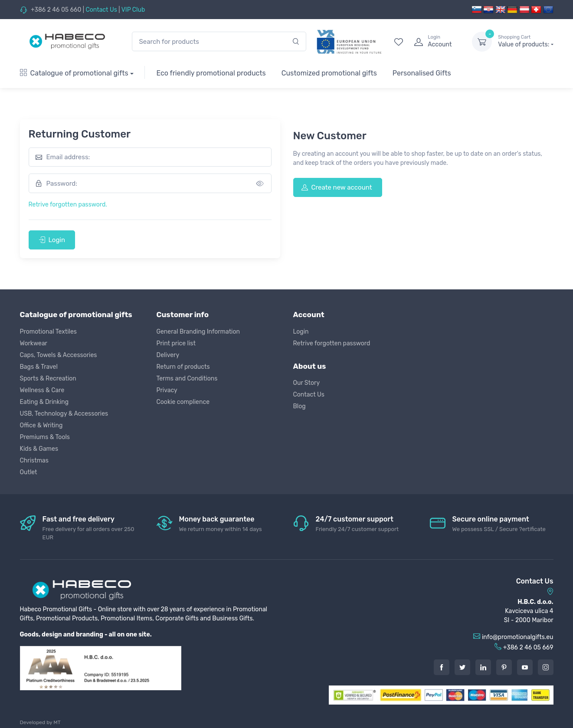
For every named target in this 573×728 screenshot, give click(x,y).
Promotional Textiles (48, 332)
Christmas (34, 461)
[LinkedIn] (483, 667)
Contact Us (101, 10)
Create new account (337, 187)
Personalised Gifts (422, 73)
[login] (435, 42)
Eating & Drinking (44, 402)
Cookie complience (183, 402)
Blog (300, 406)
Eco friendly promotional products (211, 73)
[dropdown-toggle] (482, 42)
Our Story (307, 383)
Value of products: (526, 41)
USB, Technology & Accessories (64, 414)
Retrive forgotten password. (68, 205)
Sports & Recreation (48, 379)
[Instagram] (546, 667)
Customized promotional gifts (329, 73)
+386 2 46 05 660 (56, 10)
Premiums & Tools (45, 437)
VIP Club (133, 10)
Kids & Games (39, 449)
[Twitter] (462, 667)
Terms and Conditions (187, 379)
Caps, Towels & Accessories (59, 355)
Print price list (176, 343)
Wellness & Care (42, 390)
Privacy (167, 390)
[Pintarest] (504, 667)
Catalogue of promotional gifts (74, 73)
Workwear (34, 343)
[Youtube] (525, 667)
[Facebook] (442, 667)
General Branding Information (198, 332)
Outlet (29, 472)
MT (57, 722)
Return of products (183, 367)
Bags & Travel (39, 367)
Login (52, 240)
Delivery (168, 355)
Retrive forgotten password (332, 343)
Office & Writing (41, 425)
